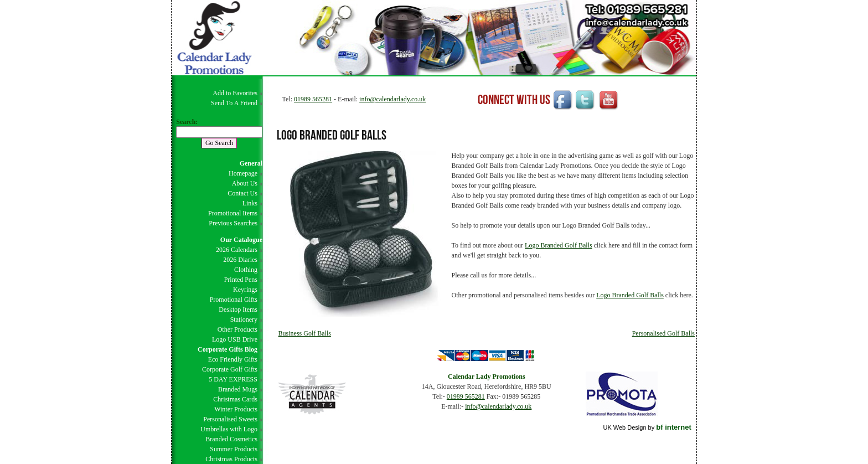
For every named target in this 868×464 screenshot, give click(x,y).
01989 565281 (313, 99)
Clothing (246, 270)
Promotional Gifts (234, 300)
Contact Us (242, 193)
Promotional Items (233, 213)
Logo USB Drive (235, 339)
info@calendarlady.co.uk (392, 99)
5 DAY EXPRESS (233, 379)
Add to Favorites (235, 93)
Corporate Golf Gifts (230, 369)
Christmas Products (231, 459)
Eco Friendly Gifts (233, 359)
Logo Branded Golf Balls (559, 245)
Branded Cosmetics (231, 439)
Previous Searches (233, 223)
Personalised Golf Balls (663, 333)
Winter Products (236, 409)
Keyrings (245, 290)
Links (250, 203)
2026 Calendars (237, 250)
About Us (245, 183)
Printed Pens (241, 280)
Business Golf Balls (305, 333)
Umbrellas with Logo (229, 429)
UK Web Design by (647, 427)
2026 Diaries (240, 260)
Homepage (243, 173)
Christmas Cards (235, 399)
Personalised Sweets (230, 419)
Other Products (237, 329)
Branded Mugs (238, 389)
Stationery (244, 319)
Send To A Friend (234, 103)
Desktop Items (238, 310)
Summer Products (234, 449)
